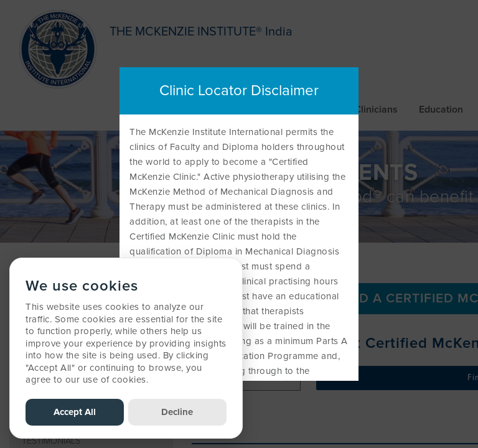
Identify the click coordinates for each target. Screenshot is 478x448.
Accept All (75, 412)
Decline (177, 412)
